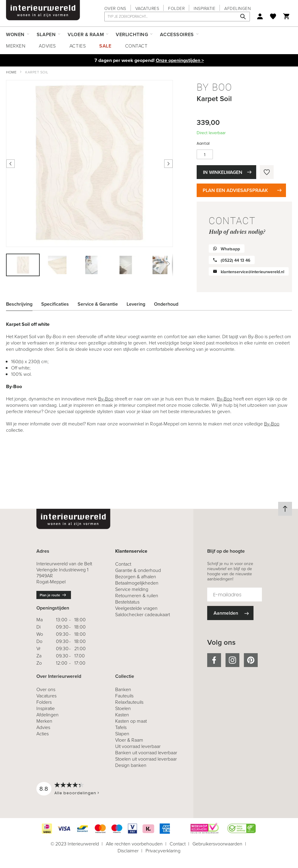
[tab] (24, 304)
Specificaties (55, 304)
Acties (78, 46)
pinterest (251, 660)
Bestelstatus (127, 602)
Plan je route (50, 595)
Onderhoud (166, 304)
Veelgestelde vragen (136, 608)
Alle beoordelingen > (77, 793)
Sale (105, 46)
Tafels (121, 727)
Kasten (122, 715)
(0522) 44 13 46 (235, 260)
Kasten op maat (131, 721)
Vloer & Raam (129, 740)
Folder (176, 9)
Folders (44, 702)
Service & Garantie (98, 304)
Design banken (131, 765)
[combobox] (177, 17)
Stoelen (123, 708)
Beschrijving (19, 304)
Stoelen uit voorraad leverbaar (146, 759)
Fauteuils (124, 696)
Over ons (115, 9)
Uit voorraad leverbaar (138, 746)
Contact (136, 46)
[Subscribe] (230, 613)
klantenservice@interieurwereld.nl (252, 272)
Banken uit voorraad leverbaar (146, 753)
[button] (57, 265)
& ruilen (137, 596)
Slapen (122, 734)
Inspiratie (204, 9)
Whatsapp (230, 249)
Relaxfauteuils (129, 702)
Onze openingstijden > (180, 60)
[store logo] (43, 10)
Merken (16, 46)
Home (11, 72)
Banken (123, 689)
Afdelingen (238, 9)
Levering (136, 304)
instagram (232, 660)
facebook (214, 660)
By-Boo (106, 399)
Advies (47, 46)
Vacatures (147, 9)
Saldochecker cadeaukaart (143, 615)
